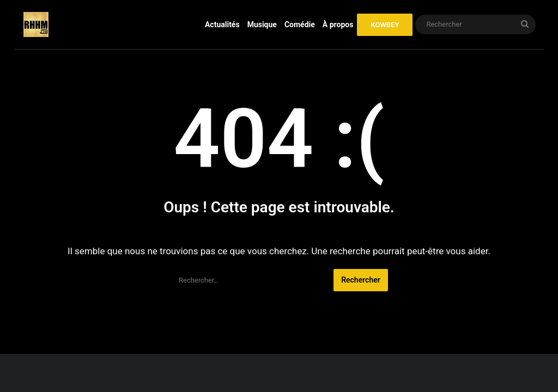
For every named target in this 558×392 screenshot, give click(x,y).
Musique (262, 24)
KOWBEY (385, 25)
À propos (338, 24)
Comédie (300, 24)
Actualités (222, 24)
